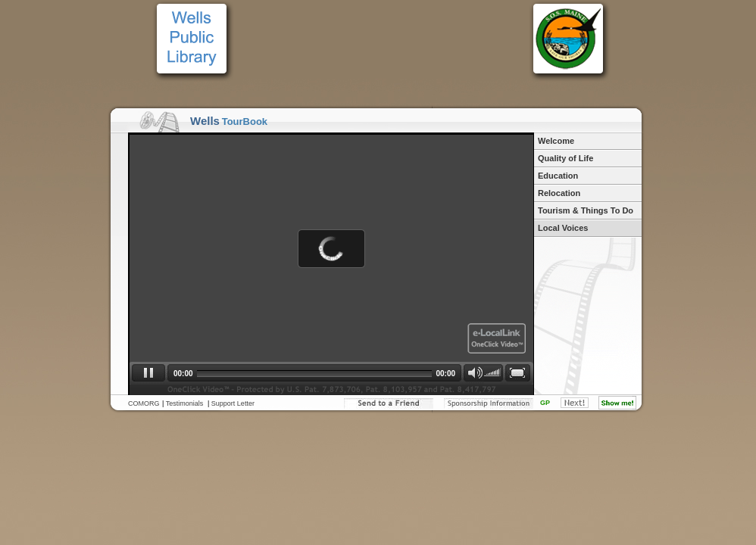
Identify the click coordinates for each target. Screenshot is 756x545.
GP (545, 403)
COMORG (144, 403)
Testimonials (185, 403)
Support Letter (233, 403)
